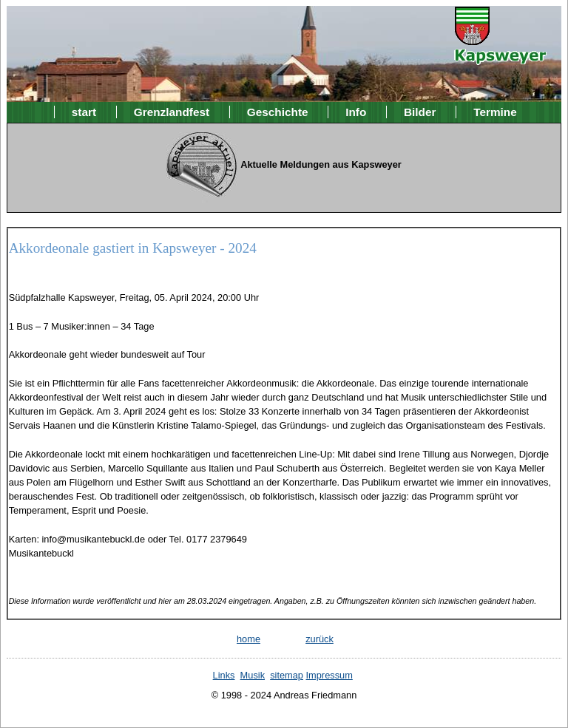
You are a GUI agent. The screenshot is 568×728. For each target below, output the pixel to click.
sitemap (287, 675)
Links (224, 675)
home (248, 639)
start (84, 112)
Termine (495, 112)
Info (356, 112)
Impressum (329, 675)
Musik (253, 675)
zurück (319, 639)
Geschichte (278, 112)
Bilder (420, 112)
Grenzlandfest (172, 112)
